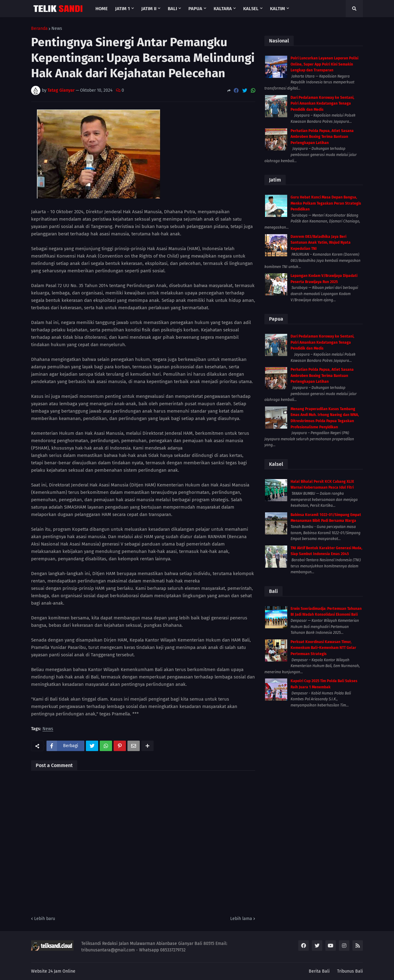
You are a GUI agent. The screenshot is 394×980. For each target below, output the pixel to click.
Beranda (39, 29)
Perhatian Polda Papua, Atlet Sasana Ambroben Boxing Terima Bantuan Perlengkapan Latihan (322, 137)
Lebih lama (241, 919)
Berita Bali (319, 971)
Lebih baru (45, 919)
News (57, 29)
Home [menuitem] (102, 9)
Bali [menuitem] (172, 9)
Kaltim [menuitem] (277, 9)
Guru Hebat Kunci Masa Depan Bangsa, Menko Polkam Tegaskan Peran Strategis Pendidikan (326, 203)
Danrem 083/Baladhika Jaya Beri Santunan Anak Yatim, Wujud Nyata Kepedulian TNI (321, 243)
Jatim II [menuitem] (149, 9)
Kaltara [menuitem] (223, 9)
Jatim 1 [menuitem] (123, 9)
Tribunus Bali (350, 971)
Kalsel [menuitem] (251, 9)
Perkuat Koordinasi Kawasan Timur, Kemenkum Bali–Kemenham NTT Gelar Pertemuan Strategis (323, 648)
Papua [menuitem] (195, 9)
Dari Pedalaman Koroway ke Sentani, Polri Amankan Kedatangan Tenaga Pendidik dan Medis (322, 104)
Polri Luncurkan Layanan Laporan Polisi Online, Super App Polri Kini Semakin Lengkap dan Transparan (324, 64)
